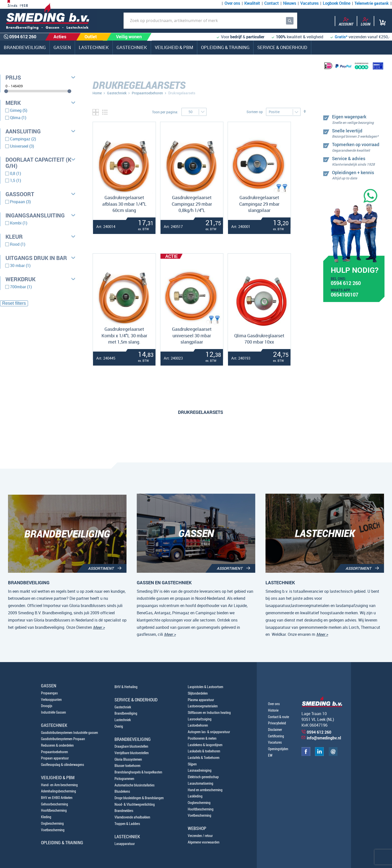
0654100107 (344, 295)
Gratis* (341, 37)
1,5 (15, 180)
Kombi (19, 223)
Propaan (20, 202)
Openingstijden (278, 749)
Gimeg (19, 110)
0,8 (15, 173)
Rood (18, 244)
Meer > (99, 627)
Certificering (276, 736)
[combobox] (210, 21)
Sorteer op (255, 112)
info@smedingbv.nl (324, 738)
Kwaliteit (252, 3)
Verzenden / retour (200, 836)
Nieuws (289, 3)
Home (97, 93)
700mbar (21, 287)
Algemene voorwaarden (204, 842)
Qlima (18, 118)
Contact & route (278, 717)
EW (270, 755)
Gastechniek (117, 93)
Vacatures (309, 3)
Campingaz (23, 139)
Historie (273, 710)
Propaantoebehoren (147, 93)
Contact (271, 3)
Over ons (232, 3)
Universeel (22, 146)
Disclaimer (275, 730)
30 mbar (20, 265)
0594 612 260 (346, 284)
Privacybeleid (277, 723)
